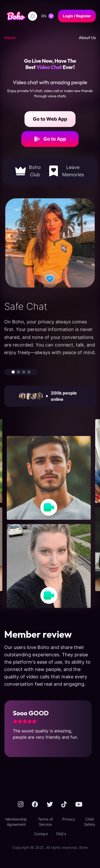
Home (10, 38)
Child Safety (90, 822)
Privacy (69, 819)
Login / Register (77, 16)
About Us (87, 38)
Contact (41, 834)
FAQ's (61, 834)
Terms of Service (45, 822)
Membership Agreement (16, 822)
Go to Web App (50, 119)
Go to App (50, 139)
